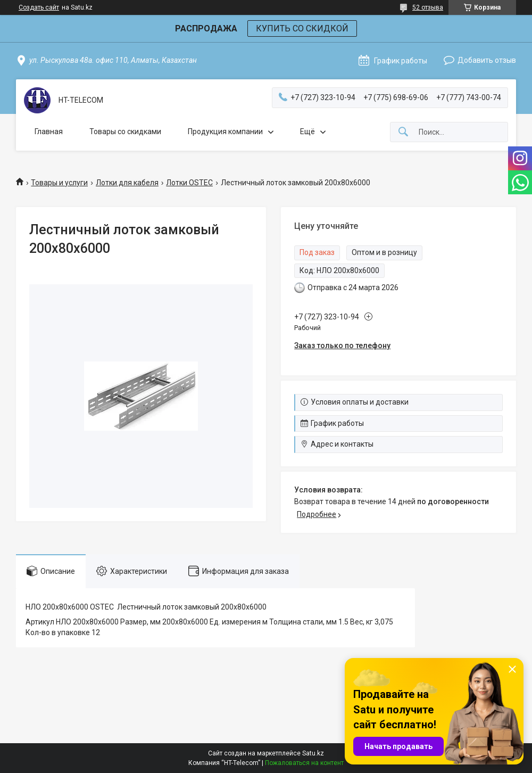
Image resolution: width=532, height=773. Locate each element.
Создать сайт (39, 7)
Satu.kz (313, 753)
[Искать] (403, 132)
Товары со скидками (125, 131)
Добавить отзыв (487, 60)
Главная (49, 131)
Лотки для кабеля (127, 183)
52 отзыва (428, 7)
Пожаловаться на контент (304, 763)
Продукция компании (225, 131)
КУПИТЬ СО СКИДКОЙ (302, 28)
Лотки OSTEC (189, 183)
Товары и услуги (59, 183)
